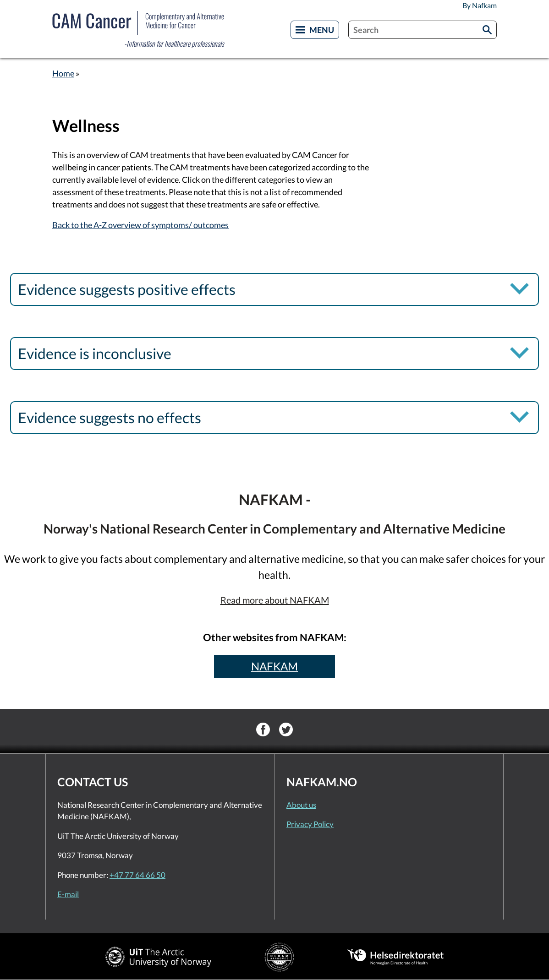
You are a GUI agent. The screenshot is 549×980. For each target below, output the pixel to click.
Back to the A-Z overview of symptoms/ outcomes (140, 225)
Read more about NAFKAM (275, 600)
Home (63, 73)
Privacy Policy (310, 824)
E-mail (68, 894)
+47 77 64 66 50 (137, 875)
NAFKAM (274, 666)
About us (301, 805)
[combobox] (423, 30)
